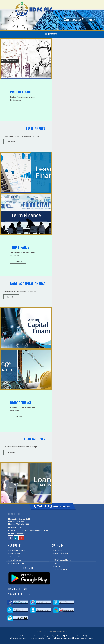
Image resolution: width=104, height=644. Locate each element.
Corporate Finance (17, 550)
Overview (18, 106)
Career (77, 638)
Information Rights (61, 569)
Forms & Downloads (61, 554)
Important (51, 34)
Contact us (58, 550)
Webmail (91, 638)
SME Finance (15, 554)
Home (11, 636)
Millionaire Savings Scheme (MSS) (39, 638)
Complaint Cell (59, 557)
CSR (55, 563)
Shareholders (32, 636)
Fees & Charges (44, 636)
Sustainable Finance (18, 563)
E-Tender (57, 566)
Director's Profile (21, 636)
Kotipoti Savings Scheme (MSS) (63, 638)
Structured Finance (17, 557)
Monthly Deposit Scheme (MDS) (76, 636)
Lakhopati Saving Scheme (18, 638)
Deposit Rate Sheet (57, 636)
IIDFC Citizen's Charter (62, 560)
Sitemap (84, 638)
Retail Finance (15, 560)
